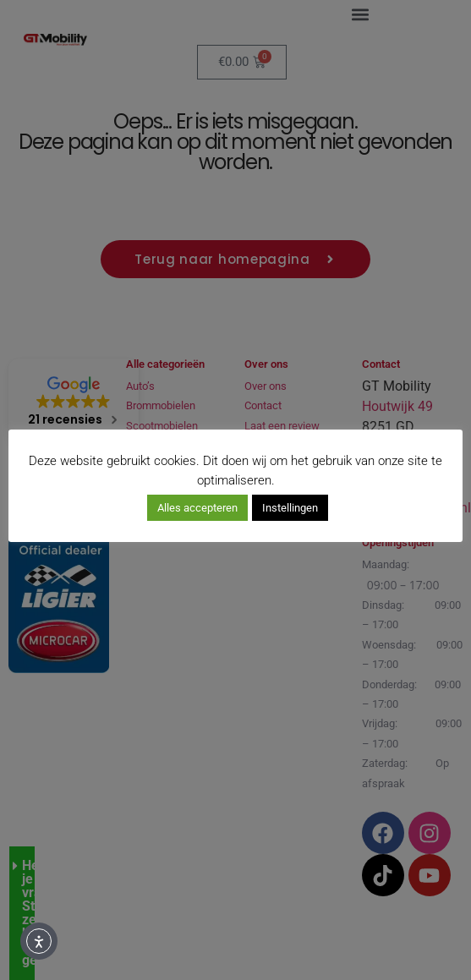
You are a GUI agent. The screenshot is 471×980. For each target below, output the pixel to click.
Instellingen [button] (290, 508)
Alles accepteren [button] (197, 508)
